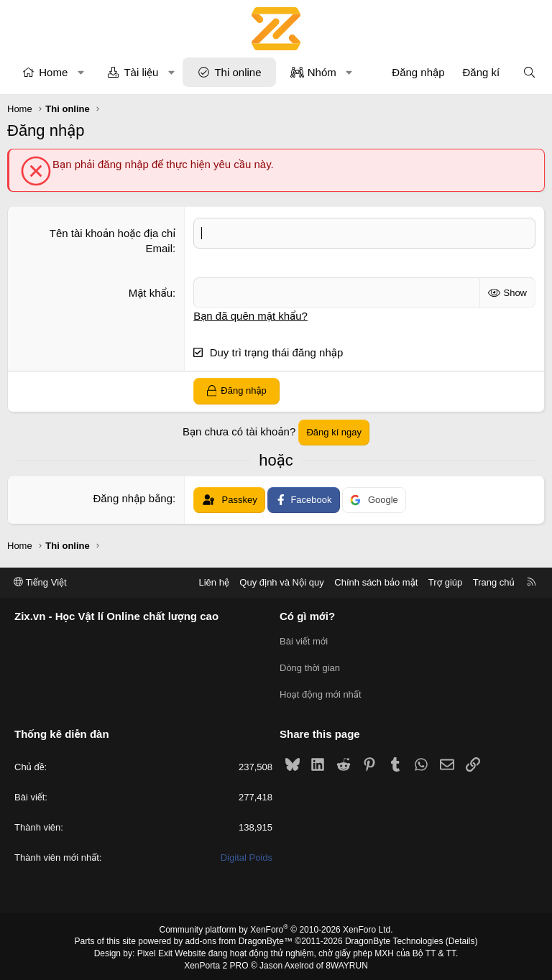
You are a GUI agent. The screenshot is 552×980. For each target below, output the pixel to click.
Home (53, 72)
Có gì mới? (307, 617)
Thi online (238, 72)
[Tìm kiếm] (529, 72)
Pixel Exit (155, 951)
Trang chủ (494, 582)
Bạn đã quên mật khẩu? (250, 316)
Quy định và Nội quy (282, 582)
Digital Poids (247, 855)
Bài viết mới (304, 641)
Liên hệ (213, 582)
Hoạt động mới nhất (321, 693)
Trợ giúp (445, 582)
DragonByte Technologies (394, 939)
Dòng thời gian (310, 667)
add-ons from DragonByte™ (239, 939)
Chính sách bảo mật (376, 582)
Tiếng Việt (40, 582)
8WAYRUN (347, 963)
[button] (81, 72)
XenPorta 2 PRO (216, 963)
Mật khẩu (151, 293)
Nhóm (322, 72)
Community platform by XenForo (276, 927)
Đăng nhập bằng (133, 498)
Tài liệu (141, 72)
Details (462, 939)
